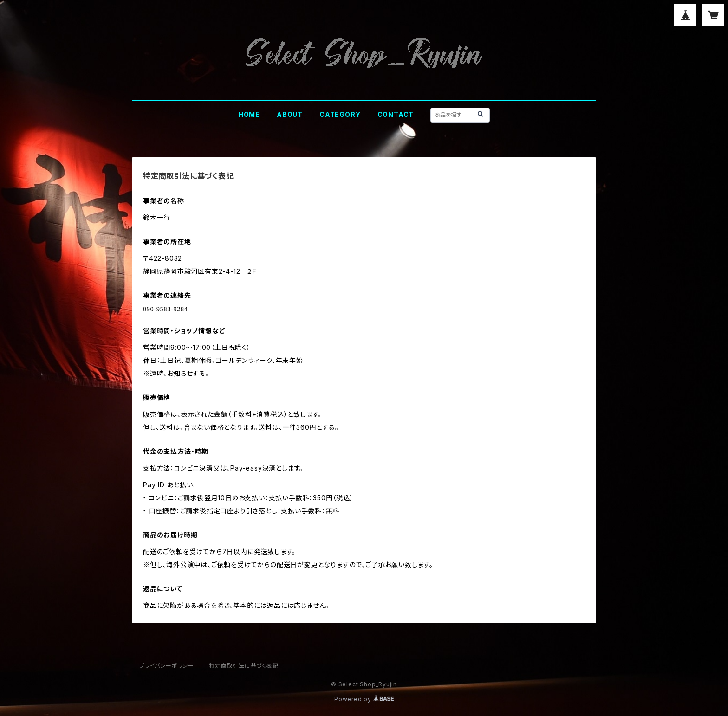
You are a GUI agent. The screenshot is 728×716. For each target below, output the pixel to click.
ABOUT (290, 114)
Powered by (364, 699)
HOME (249, 114)
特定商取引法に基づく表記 (244, 666)
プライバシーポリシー (167, 666)
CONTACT (396, 114)
